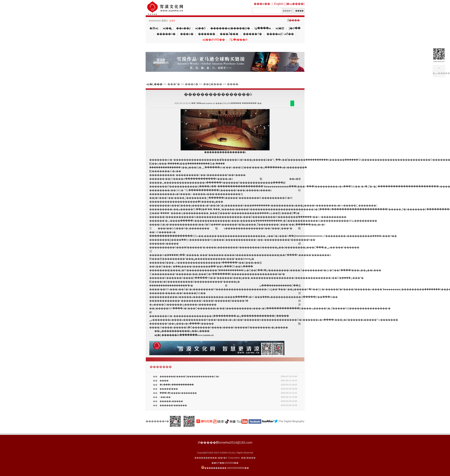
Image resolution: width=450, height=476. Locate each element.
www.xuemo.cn (208, 103)
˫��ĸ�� (165, 397)
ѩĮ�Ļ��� (154, 84)
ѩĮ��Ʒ (200, 28)
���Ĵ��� (229, 34)
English (279, 4)
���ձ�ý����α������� (178, 393)
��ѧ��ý (183, 28)
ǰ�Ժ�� (295, 28)
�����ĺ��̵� (169, 389)
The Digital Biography (292, 421)
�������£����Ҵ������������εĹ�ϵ (190, 376)
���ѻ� (187, 34)
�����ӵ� (166, 34)
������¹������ (173, 405)
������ (207, 34)
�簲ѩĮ (154, 28)
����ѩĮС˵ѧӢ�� (280, 34)
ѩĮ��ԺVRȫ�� (214, 40)
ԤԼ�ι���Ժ (239, 40)
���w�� (262, 4)
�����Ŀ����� (171, 401)
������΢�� (292, 103)
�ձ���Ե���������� (177, 385)
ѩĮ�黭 (280, 28)
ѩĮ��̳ (167, 28)
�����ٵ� (252, 34)
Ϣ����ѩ (263, 28)
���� (164, 381)
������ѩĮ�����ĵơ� (230, 28)
